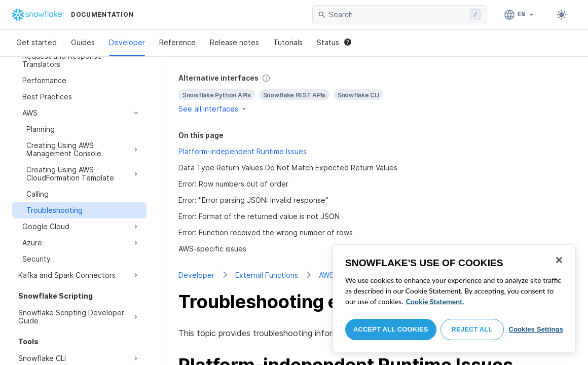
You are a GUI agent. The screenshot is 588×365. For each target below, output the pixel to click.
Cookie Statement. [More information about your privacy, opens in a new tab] (435, 301)
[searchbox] (397, 15)
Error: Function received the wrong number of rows (266, 232)
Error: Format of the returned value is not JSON (259, 216)
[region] (454, 299)
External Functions (267, 275)
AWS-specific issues (212, 249)
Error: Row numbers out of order (233, 184)
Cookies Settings (536, 329)
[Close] (559, 260)
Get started (36, 42)
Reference (177, 42)
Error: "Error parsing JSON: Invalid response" (253, 200)
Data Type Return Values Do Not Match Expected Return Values (288, 168)
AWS (326, 275)
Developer (127, 42)
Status (334, 42)
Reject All (472, 329)
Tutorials (288, 42)
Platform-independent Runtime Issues (243, 151)
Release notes (234, 42)
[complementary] (375, 94)
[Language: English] (519, 15)
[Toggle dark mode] (562, 15)
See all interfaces (213, 109)
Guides (83, 42)
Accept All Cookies (391, 329)
